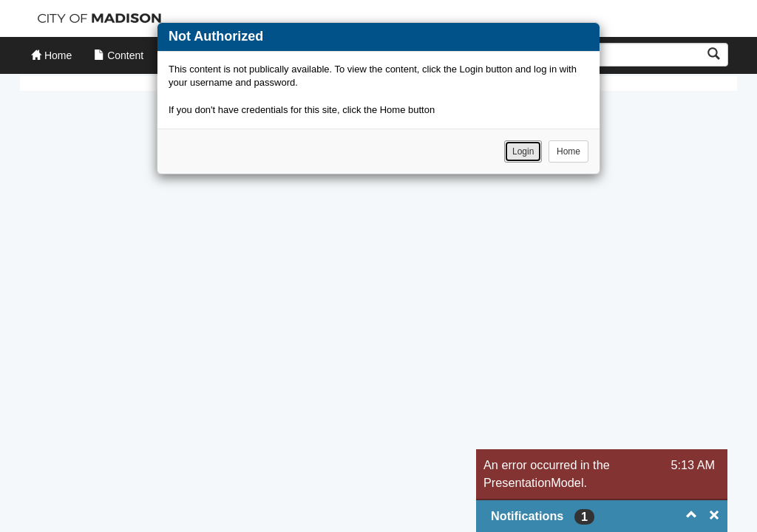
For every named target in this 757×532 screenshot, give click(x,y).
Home (568, 151)
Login (523, 151)
